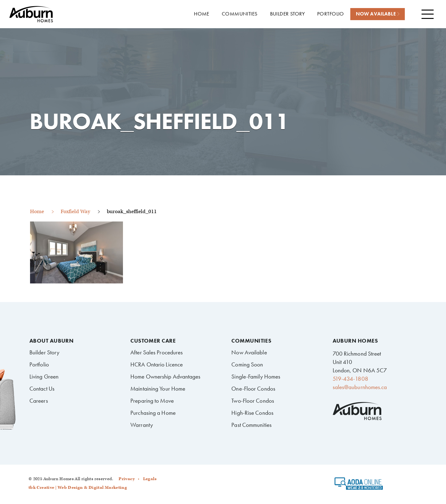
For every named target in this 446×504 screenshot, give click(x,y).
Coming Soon (247, 364)
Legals (150, 479)
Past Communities (251, 425)
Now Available (249, 352)
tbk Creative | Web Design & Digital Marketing (78, 488)
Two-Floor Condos (253, 401)
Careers (39, 401)
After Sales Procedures (157, 352)
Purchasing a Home (153, 413)
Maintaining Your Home (158, 389)
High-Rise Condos (252, 413)
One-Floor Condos (253, 389)
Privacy (127, 479)
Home (37, 212)
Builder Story (44, 352)
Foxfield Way (75, 212)
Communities (251, 341)
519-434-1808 (350, 379)
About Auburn (51, 341)
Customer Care (153, 341)
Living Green (44, 377)
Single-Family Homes (256, 377)
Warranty (142, 425)
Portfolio (39, 364)
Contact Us (42, 389)
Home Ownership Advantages (165, 377)
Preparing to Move (152, 401)
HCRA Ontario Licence (157, 364)
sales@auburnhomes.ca (360, 387)
